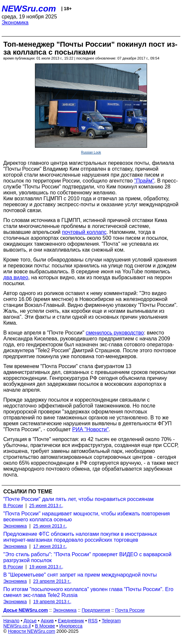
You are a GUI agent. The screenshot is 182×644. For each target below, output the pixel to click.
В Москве (45, 626)
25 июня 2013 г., (46, 506)
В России (13, 506)
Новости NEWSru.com (31, 631)
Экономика (15, 23)
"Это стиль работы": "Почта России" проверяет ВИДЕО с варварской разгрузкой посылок (87, 557)
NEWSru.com (29, 9)
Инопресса (71, 626)
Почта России (130, 610)
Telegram (111, 621)
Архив (47, 621)
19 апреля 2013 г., (52, 602)
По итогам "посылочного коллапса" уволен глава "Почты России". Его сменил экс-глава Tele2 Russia (88, 592)
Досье (30, 621)
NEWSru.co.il (17, 626)
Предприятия (96, 610)
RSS (93, 621)
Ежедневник (71, 621)
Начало (11, 621)
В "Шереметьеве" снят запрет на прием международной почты (80, 575)
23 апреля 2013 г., (52, 581)
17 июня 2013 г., (50, 546)
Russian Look (91, 152)
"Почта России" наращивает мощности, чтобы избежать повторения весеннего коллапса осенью (87, 517)
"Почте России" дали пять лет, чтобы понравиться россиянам (78, 499)
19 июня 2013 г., (46, 567)
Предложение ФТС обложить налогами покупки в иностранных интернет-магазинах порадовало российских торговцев (80, 537)
